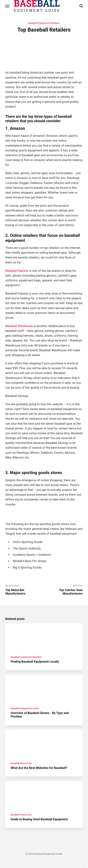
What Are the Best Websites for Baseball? (39, 768)
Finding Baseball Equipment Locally (35, 662)
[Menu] (7, 6)
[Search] (81, 6)
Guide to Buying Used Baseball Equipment (39, 819)
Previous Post (25, 590)
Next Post (63, 590)
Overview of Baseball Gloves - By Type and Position (40, 715)
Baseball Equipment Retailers (44, 23)
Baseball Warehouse (19, 326)
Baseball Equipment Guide (25, 708)
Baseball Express (17, 271)
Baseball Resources (21, 763)
